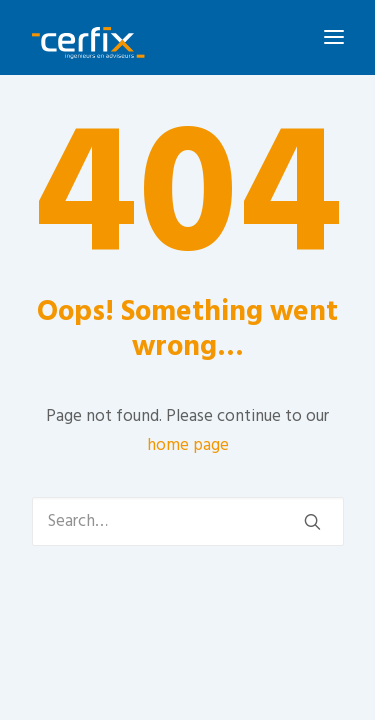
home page (188, 445)
